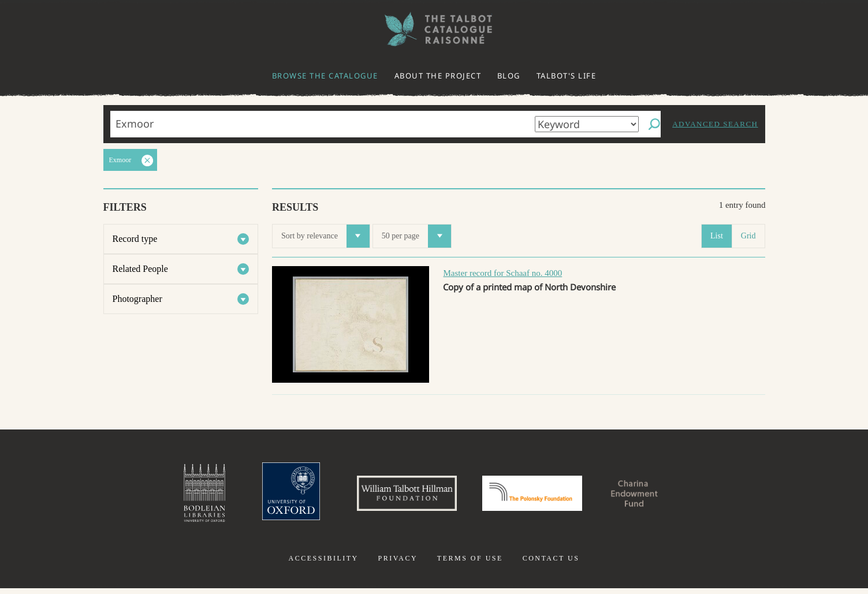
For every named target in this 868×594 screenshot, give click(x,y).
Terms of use (470, 564)
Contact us (551, 564)
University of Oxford (270, 496)
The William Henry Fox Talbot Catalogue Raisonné (434, 29)
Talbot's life (567, 76)
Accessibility (324, 564)
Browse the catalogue (325, 76)
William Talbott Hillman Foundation (397, 496)
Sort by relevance (325, 236)
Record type (135, 239)
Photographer (137, 299)
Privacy (398, 564)
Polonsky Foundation (537, 496)
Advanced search (715, 124)
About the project (438, 76)
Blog (509, 76)
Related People (140, 269)
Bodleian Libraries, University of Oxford (178, 496)
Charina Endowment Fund (655, 496)
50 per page (416, 236)
